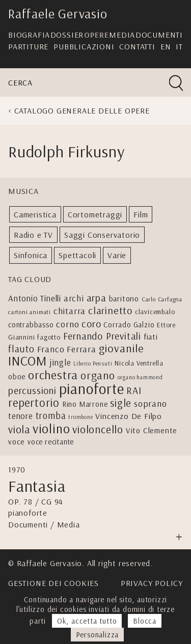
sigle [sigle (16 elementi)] (121, 403)
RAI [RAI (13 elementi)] (134, 390)
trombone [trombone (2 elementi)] (80, 417)
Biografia (29, 35)
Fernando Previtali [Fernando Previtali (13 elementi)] (102, 336)
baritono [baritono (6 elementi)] (124, 298)
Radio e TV (33, 235)
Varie (117, 255)
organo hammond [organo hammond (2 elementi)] (140, 377)
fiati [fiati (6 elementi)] (151, 337)
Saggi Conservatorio (102, 235)
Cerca (20, 82)
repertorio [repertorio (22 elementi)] (34, 403)
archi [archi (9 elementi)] (74, 298)
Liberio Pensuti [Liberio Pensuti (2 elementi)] (93, 363)
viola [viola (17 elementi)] (19, 429)
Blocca (145, 621)
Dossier (67, 35)
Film (141, 214)
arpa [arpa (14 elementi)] (97, 298)
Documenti (159, 35)
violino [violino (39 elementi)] (51, 428)
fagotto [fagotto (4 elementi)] (49, 337)
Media (122, 35)
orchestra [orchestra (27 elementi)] (53, 375)
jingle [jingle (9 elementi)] (60, 362)
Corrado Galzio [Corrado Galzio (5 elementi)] (129, 325)
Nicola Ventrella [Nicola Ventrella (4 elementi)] (139, 363)
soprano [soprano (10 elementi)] (151, 403)
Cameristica (35, 214)
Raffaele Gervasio (58, 13)
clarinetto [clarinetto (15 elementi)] (110, 310)
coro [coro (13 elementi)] (91, 324)
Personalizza (98, 635)
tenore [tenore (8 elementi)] (21, 416)
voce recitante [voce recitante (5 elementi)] (51, 442)
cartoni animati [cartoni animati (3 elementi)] (30, 312)
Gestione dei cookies (53, 583)
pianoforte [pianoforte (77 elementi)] (92, 388)
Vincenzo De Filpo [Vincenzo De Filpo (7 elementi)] (129, 416)
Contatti (137, 46)
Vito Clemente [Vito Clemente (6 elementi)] (152, 430)
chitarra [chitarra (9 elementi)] (70, 311)
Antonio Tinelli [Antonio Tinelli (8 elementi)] (35, 298)
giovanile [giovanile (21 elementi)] (121, 348)
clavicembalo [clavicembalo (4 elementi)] (155, 311)
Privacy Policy (152, 583)
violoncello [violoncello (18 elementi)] (98, 429)
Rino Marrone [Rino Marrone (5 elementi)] (85, 404)
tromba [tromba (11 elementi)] (51, 415)
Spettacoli (77, 255)
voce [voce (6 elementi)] (17, 441)
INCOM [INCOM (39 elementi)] (28, 361)
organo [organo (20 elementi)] (98, 375)
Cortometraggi (95, 214)
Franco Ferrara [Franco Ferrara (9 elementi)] (67, 349)
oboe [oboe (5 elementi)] (17, 376)
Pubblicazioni (84, 46)
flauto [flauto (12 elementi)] (21, 349)
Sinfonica (31, 255)
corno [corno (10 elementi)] (67, 324)
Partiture (28, 46)
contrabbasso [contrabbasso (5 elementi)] (31, 325)
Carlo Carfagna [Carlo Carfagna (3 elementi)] (162, 299)
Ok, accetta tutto (87, 621)
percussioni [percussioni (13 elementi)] (32, 390)
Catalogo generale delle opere (82, 110)
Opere (97, 35)
